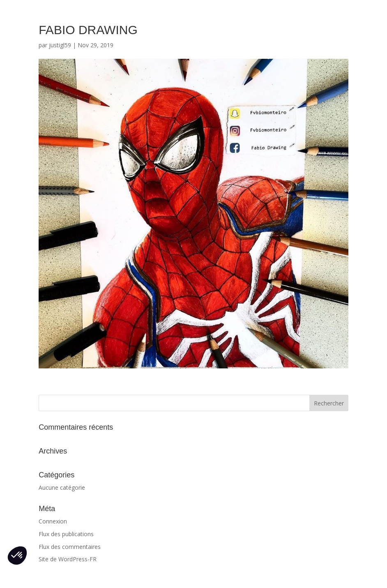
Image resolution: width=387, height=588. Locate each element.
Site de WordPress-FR (68, 559)
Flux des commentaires (70, 547)
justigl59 (60, 45)
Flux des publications (66, 534)
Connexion (53, 521)
